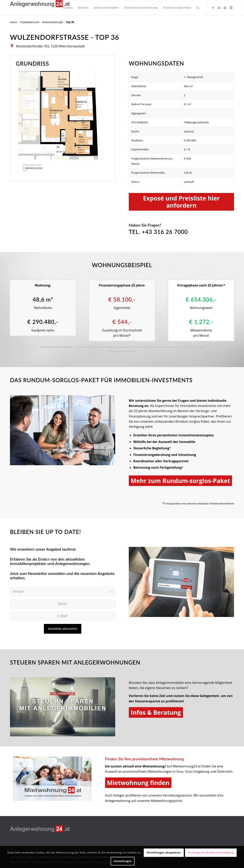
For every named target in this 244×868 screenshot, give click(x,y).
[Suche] (198, 8)
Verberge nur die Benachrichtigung (211, 853)
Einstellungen (122, 861)
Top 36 (70, 22)
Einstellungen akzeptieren (164, 853)
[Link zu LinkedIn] (219, 8)
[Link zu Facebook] (213, 8)
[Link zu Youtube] (225, 8)
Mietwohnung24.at (187, 766)
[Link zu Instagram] (231, 8)
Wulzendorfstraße (53, 22)
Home (13, 22)
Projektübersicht (30, 22)
